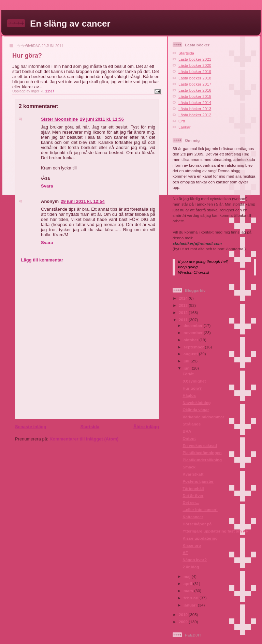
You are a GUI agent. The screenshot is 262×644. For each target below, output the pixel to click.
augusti (191, 354)
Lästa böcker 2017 (195, 84)
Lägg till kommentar (42, 260)
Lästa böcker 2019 (195, 71)
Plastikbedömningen (202, 453)
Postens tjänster (198, 481)
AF (185, 552)
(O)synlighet (194, 381)
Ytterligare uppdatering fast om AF (215, 531)
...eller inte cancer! (200, 510)
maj (187, 576)
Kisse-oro (192, 545)
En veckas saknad (200, 445)
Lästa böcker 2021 (195, 59)
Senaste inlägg (31, 427)
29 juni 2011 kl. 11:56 (102, 119)
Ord (182, 121)
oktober (191, 340)
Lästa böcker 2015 (195, 96)
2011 (184, 320)
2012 (184, 312)
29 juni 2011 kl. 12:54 (83, 201)
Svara (47, 186)
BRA (187, 431)
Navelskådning (197, 402)
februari (192, 598)
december (193, 325)
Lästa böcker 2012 (195, 115)
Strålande (192, 424)
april (188, 583)
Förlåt (188, 374)
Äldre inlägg (146, 427)
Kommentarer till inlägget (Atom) (84, 439)
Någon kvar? (195, 560)
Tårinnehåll (193, 488)
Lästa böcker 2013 (195, 109)
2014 (184, 298)
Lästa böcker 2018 (195, 78)
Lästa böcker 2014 (195, 102)
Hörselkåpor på (197, 524)
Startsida (90, 427)
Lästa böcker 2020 (195, 65)
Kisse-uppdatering (200, 538)
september (194, 347)
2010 (184, 615)
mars (189, 591)
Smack (189, 467)
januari (191, 605)
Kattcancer (193, 517)
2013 (184, 305)
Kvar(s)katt (193, 474)
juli (187, 361)
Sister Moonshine (59, 119)
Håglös (189, 395)
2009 (184, 622)
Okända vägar (196, 410)
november (194, 333)
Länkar (185, 127)
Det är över (193, 496)
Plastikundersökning (202, 460)
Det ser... (191, 502)
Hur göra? (192, 388)
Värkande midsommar (203, 417)
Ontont (189, 438)
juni (188, 368)
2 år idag (191, 567)
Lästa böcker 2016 (195, 90)
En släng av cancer (70, 24)
